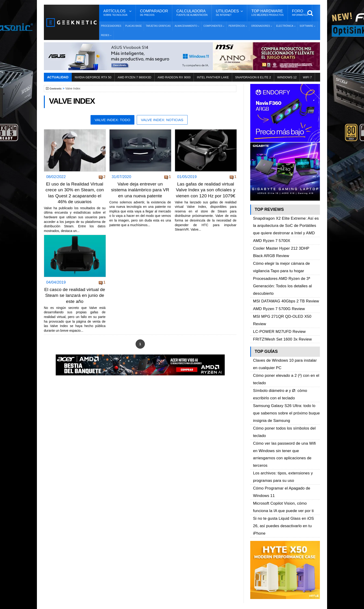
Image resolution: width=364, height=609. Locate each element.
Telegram (256, 551)
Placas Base (134, 26)
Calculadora (192, 13)
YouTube (256, 543)
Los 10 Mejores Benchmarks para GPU (180, 589)
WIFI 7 (307, 77)
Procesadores (111, 26)
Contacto (59, 551)
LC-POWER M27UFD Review (277, 291)
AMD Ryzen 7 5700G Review (276, 280)
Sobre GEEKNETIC (68, 527)
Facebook (257, 527)
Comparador (154, 13)
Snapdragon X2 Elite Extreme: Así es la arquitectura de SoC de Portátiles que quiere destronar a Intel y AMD (284, 222)
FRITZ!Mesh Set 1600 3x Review (279, 296)
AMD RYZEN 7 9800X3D (135, 77)
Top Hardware (268, 13)
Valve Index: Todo (111, 120)
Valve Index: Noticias (163, 120)
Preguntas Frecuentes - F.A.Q (76, 543)
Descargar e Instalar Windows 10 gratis (180, 540)
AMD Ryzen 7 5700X (270, 233)
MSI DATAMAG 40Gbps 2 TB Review (283, 275)
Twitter (254, 535)
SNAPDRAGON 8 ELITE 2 (253, 77)
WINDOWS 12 (287, 77)
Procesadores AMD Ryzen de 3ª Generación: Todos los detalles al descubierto (279, 264)
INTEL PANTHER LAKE (213, 77)
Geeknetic (56, 89)
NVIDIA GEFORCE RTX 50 (93, 77)
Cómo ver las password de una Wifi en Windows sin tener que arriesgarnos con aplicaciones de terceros (285, 377)
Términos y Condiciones (71, 535)
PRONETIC (169, 603)
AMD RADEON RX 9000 (174, 77)
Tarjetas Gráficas (158, 26)
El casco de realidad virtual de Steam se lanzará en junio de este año (75, 300)
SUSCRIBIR (257, 576)
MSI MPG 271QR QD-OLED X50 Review (286, 285)
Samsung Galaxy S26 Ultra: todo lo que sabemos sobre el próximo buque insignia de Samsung (286, 351)
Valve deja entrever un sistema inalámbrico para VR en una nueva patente (140, 190)
